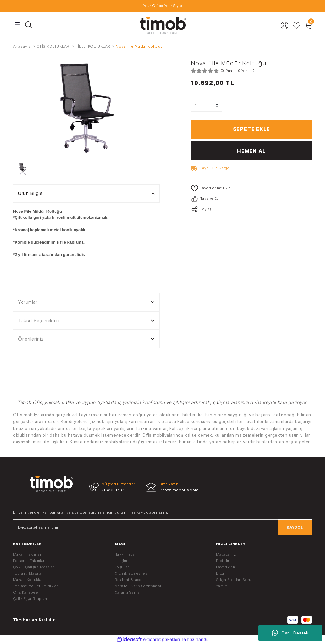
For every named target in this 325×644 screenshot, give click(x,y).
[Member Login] (285, 26)
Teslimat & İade (128, 580)
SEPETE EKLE (252, 129)
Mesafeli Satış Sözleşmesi (138, 586)
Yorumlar (28, 302)
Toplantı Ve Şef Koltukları (36, 586)
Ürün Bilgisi (31, 193)
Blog (220, 573)
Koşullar (122, 567)
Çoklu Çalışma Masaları (34, 567)
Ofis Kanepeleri (27, 592)
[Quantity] (207, 105)
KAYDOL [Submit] (295, 527)
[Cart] (308, 26)
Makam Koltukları (28, 580)
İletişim (121, 561)
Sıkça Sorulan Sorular (236, 580)
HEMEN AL (251, 151)
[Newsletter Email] (162, 527)
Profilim (223, 561)
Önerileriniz (31, 339)
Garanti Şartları (128, 592)
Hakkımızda (125, 554)
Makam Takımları (28, 554)
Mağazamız (226, 554)
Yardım (222, 586)
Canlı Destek (290, 633)
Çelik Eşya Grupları (30, 599)
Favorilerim (226, 567)
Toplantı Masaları (29, 573)
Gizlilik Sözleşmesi (132, 573)
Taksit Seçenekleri (39, 320)
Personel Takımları (29, 561)
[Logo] (162, 25)
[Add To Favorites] (251, 188)
